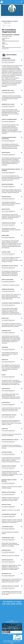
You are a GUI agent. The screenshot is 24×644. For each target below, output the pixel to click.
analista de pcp (5, 318)
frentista (4, 375)
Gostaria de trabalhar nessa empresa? (10, 22)
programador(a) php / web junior (9, 415)
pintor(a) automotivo (6, 197)
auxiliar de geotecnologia (7, 280)
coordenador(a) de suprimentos (9, 514)
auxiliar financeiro (6, 402)
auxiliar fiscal (5, 429)
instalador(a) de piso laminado (9, 223)
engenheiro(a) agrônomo (7, 560)
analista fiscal (5, 360)
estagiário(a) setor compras (8, 104)
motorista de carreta (6, 505)
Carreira (9, 26)
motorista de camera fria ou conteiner (10, 586)
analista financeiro (6, 152)
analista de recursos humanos (9, 492)
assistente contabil (6, 252)
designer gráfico (5, 235)
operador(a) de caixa (6, 574)
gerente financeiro (6, 209)
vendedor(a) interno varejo (8, 90)
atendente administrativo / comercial (10, 440)
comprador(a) (5, 347)
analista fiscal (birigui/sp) (7, 184)
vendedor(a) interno (6, 550)
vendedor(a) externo (6, 331)
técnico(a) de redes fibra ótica (8, 60)
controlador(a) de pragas (7, 527)
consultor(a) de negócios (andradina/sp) (11, 303)
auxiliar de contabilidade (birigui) (9, 119)
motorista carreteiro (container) (9, 466)
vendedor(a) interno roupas (8, 538)
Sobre (4, 26)
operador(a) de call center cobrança (10, 266)
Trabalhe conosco (7, 23)
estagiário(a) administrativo (8, 289)
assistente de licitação (7, 452)
